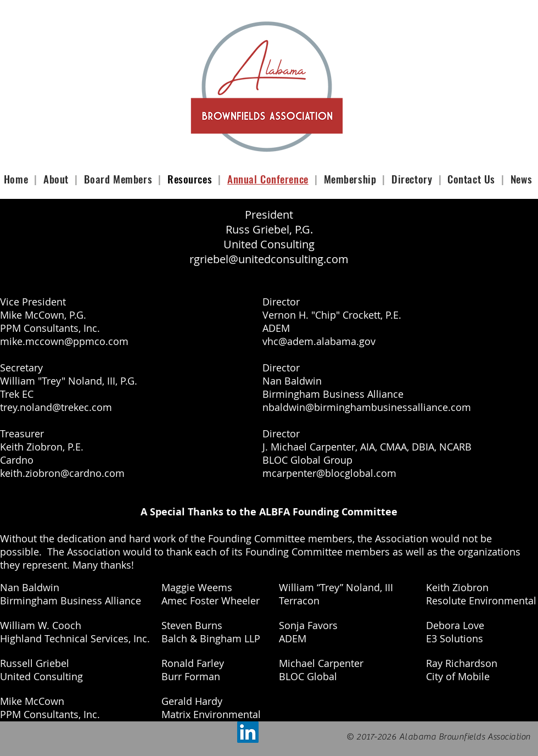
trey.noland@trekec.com (56, 407)
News (521, 179)
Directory (412, 179)
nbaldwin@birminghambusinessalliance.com (367, 407)
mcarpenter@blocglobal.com (329, 473)
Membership (350, 179)
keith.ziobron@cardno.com (62, 473)
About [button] (57, 179)
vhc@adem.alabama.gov (319, 341)
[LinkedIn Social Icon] (248, 732)
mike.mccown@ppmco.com (64, 341)
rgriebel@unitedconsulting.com (269, 259)
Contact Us (473, 179)
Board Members (120, 179)
